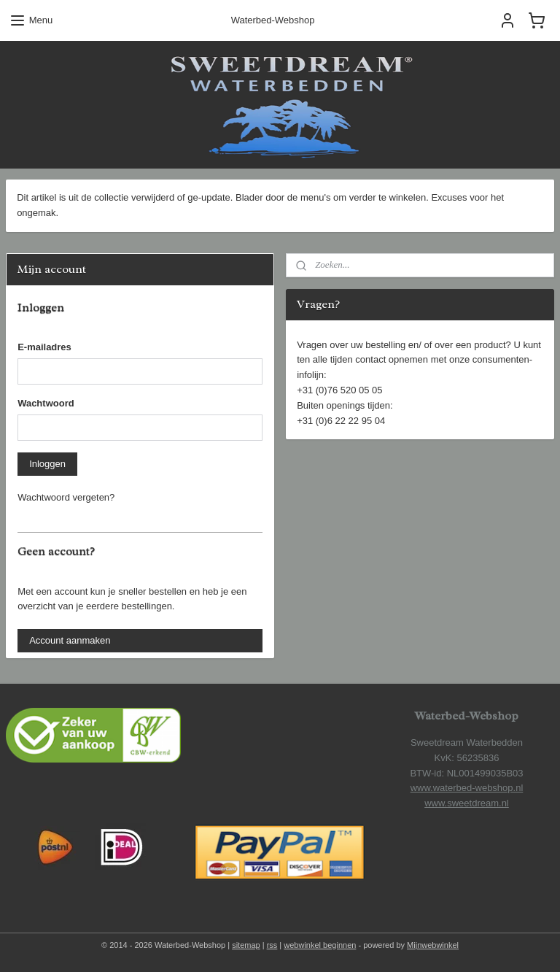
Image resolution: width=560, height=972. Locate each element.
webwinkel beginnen (320, 945)
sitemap (246, 945)
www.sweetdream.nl (467, 803)
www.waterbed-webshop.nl (467, 788)
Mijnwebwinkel (433, 945)
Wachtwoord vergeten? (66, 497)
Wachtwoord (46, 403)
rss (272, 945)
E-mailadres (44, 347)
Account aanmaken (70, 640)
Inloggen (47, 464)
